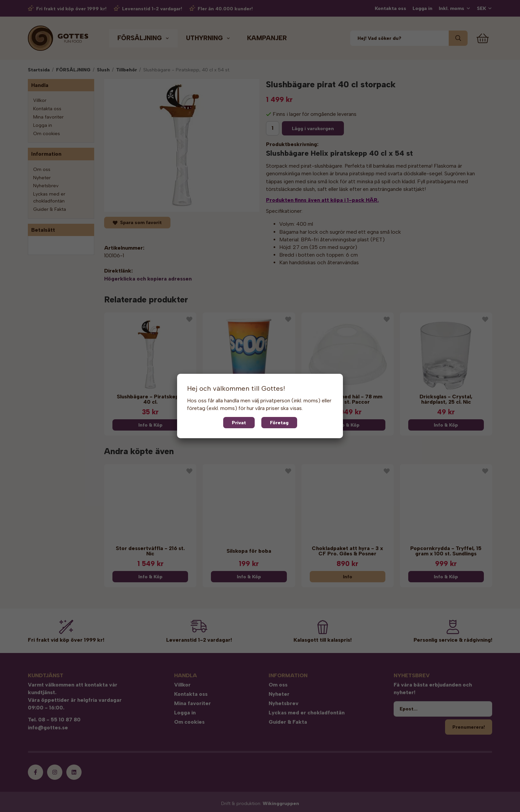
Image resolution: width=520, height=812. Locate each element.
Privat (239, 423)
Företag (279, 423)
